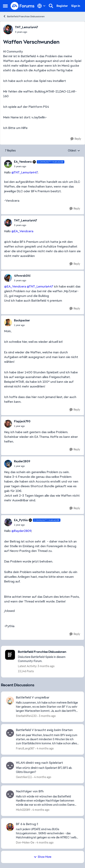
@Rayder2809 (21, 531)
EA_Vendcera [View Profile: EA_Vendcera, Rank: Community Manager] (23, 162)
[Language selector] (41, 6)
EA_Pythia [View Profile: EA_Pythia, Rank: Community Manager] (21, 520)
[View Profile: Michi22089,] (10, 794)
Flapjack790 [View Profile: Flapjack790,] (22, 421)
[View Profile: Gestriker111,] (10, 766)
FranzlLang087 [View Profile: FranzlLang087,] (25, 748)
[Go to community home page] (23, 6)
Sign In (76, 6)
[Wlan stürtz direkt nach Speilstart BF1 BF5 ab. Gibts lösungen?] (47, 770)
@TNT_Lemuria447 (24, 172)
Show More (42, 857)
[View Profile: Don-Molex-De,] (10, 827)
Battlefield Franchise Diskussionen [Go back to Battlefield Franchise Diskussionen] (24, 16)
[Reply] (76, 139)
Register (62, 6)
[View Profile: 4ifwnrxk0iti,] (8, 278)
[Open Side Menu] (5, 6)
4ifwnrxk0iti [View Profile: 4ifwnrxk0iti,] (22, 276)
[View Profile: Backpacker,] (8, 323)
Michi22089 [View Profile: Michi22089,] (23, 810)
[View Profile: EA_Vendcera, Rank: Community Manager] (8, 164)
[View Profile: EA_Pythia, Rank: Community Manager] (8, 522)
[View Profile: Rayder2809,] (8, 464)
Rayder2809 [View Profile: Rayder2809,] (22, 461)
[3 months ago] (47, 716)
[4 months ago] (44, 749)
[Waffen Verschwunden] (39, 166)
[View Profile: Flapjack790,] (8, 424)
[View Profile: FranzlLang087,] (10, 733)
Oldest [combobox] (74, 151)
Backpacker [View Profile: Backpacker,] (22, 320)
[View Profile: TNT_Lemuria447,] (8, 29)
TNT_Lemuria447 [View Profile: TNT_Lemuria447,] (26, 27)
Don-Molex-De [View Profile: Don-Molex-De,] (25, 843)
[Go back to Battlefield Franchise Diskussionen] (49, 652)
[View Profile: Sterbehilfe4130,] (10, 700)
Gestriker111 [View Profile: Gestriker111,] (24, 777)
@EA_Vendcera (22, 231)
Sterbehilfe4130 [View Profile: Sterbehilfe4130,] (26, 716)
